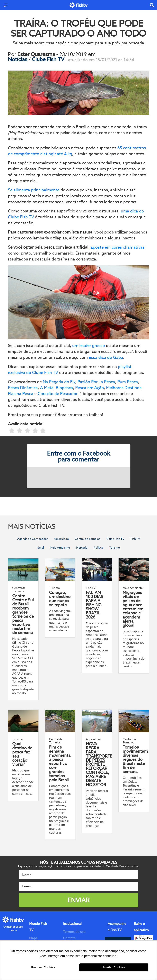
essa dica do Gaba (106, 357)
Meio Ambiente (60, 548)
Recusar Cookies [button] (43, 967)
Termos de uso (74, 932)
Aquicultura (61, 539)
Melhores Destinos (124, 388)
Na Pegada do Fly (59, 382)
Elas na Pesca (21, 394)
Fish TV (135, 539)
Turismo (115, 548)
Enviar (78, 900)
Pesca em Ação (90, 388)
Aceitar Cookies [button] (114, 967)
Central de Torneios (88, 539)
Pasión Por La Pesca (96, 382)
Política (98, 548)
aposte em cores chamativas (118, 247)
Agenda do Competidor (33, 539)
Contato (69, 938)
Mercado (82, 548)
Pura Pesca (128, 382)
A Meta (47, 388)
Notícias (18, 59)
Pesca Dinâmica (23, 388)
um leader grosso (89, 346)
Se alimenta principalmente (34, 190)
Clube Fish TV (49, 59)
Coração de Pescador (58, 394)
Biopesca (64, 388)
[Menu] (6, 5)
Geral (40, 548)
